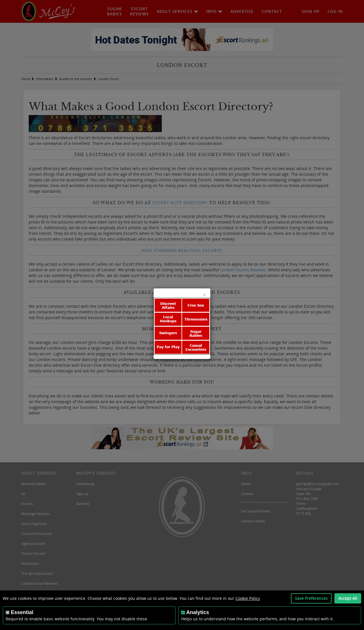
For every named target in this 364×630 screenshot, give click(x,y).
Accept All (348, 598)
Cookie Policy (248, 598)
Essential (22, 612)
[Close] (204, 295)
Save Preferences (311, 598)
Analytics (198, 612)
